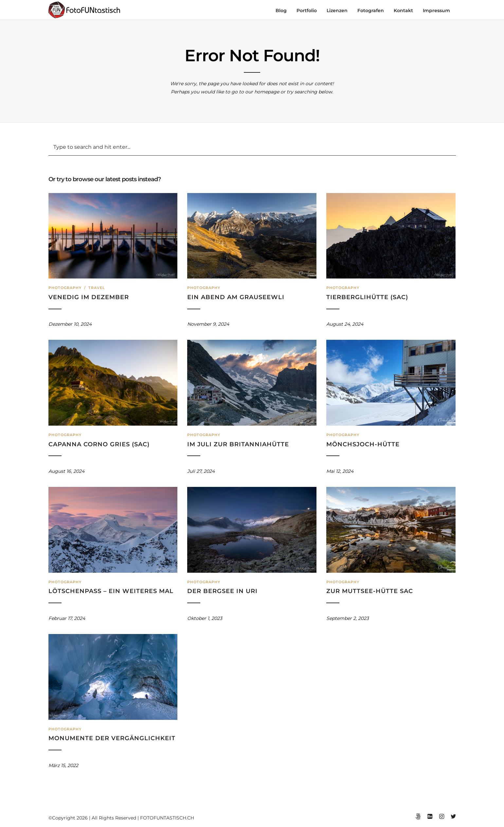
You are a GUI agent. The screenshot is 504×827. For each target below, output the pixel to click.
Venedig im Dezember (89, 297)
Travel (97, 288)
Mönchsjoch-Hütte (363, 444)
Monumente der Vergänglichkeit (112, 738)
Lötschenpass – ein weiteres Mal (111, 591)
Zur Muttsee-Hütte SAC (370, 591)
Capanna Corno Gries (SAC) (99, 444)
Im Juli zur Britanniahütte (238, 444)
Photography (65, 288)
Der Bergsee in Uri (222, 591)
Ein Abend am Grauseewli (236, 297)
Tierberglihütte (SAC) (367, 297)
